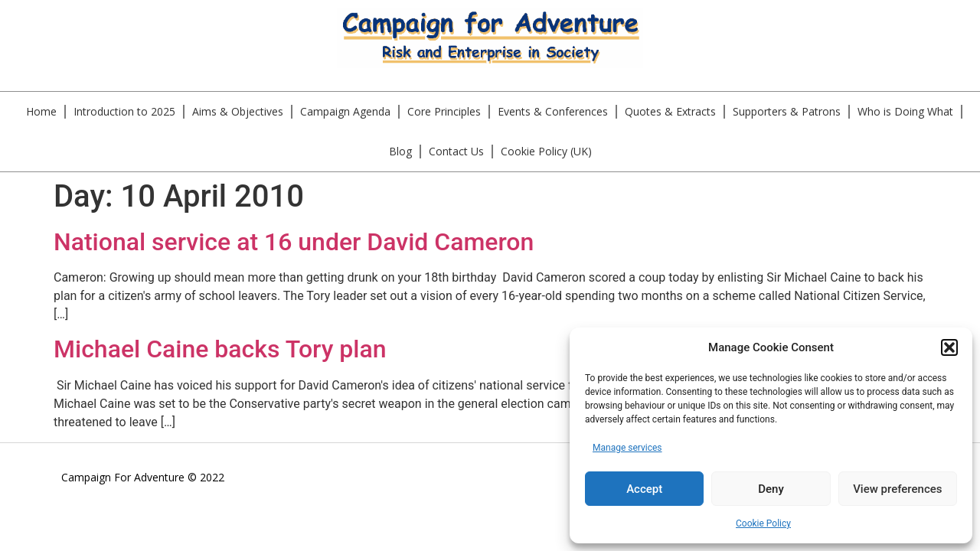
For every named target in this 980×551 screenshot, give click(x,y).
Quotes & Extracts (670, 111)
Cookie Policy (763, 523)
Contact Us (456, 151)
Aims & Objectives (238, 111)
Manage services (627, 448)
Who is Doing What (905, 111)
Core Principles (444, 111)
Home (41, 111)
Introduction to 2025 (124, 111)
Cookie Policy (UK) (546, 151)
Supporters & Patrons (787, 111)
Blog (400, 151)
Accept (644, 489)
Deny (771, 489)
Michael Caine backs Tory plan (220, 349)
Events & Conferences (553, 111)
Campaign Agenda (345, 111)
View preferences (897, 489)
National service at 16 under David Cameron (294, 242)
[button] (949, 347)
